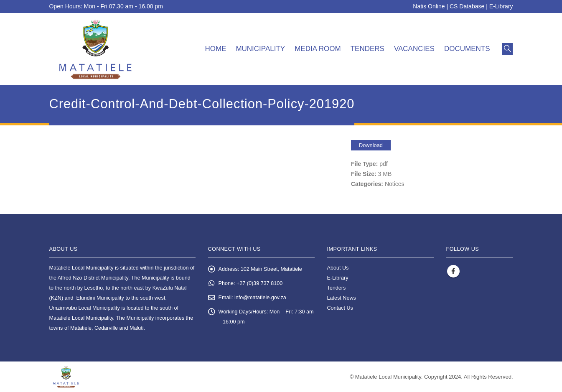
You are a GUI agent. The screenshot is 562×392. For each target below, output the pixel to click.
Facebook (453, 271)
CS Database (467, 6)
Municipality (260, 49)
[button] (507, 49)
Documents (467, 49)
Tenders (367, 49)
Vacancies (414, 49)
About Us (338, 268)
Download (371, 145)
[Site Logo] (95, 49)
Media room (318, 49)
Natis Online (429, 6)
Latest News (342, 298)
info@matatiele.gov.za (260, 298)
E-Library (501, 6)
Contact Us (340, 308)
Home (215, 49)
